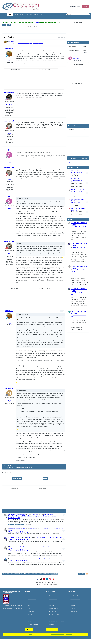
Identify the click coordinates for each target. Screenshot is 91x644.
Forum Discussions (32, 599)
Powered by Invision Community (45, 586)
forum (37, 22)
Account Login (31, 612)
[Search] (73, 14)
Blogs (21, 14)
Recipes (30, 621)
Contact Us (47, 583)
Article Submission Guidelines (55, 615)
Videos (16, 14)
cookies (31, 634)
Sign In (4, 25)
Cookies (53, 583)
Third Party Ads (52, 612)
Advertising (52, 605)
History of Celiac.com (54, 608)
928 (9, 133)
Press (50, 602)
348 (9, 162)
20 (9, 400)
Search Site (52, 624)
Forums (10, 15)
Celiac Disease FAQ (74, 596)
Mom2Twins (9, 388)
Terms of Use (31, 615)
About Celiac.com (34, 14)
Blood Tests (73, 608)
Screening (73, 605)
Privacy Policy (39, 583)
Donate (45, 479)
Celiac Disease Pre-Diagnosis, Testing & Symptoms (30, 43)
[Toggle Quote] (18, 198)
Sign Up (85, 6)
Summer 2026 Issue (49, 514)
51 (9, 61)
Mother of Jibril (9, 121)
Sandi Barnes (76, 59)
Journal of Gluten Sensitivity (34, 624)
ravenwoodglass (9, 92)
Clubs (26, 14)
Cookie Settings (54, 634)
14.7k (8, 104)
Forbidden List (73, 618)
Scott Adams (36, 514)
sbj (9, 150)
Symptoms (73, 602)
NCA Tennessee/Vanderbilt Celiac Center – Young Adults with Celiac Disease (78, 201)
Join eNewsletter (17, 479)
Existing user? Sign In (75, 6)
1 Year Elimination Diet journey (18, 532)
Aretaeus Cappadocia (21, 514)
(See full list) (85, 158)
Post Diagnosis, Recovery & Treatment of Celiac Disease (50, 537)
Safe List (72, 615)
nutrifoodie (12, 41)
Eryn (70, 163)
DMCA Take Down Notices (55, 618)
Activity (42, 14)
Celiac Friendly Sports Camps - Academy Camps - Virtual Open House (78, 180)
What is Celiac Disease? (75, 599)
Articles (4, 14)
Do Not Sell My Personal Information (57, 621)
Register (30, 608)
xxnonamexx (33, 529)
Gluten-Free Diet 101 (75, 612)
